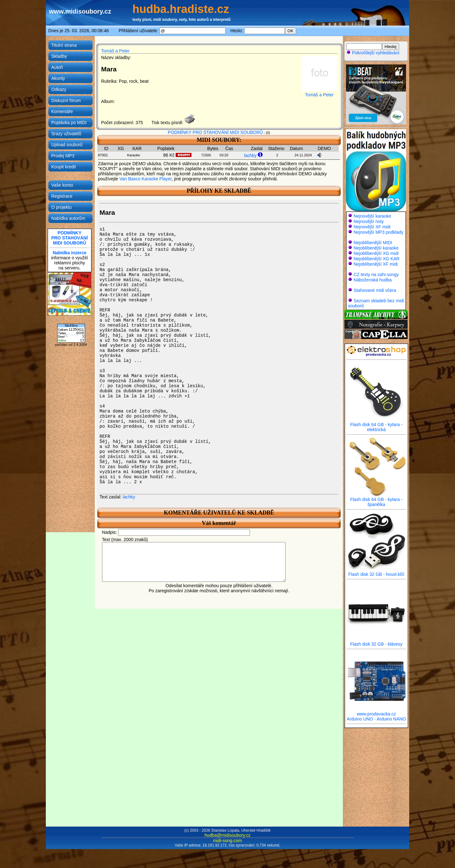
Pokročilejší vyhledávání (373, 53)
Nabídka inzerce (70, 253)
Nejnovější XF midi (372, 227)
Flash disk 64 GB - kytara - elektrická (376, 425)
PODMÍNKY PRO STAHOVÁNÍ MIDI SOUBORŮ (215, 132)
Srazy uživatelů (66, 134)
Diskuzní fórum (66, 100)
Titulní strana (64, 45)
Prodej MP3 (63, 156)
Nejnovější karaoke (372, 216)
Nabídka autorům (68, 218)
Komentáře (62, 112)
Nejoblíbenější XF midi (376, 264)
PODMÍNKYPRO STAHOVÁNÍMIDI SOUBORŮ (70, 238)
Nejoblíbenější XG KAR (377, 259)
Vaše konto (62, 185)
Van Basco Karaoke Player (146, 179)
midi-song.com (227, 841)
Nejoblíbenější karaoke (376, 248)
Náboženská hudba (373, 280)
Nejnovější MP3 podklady (379, 232)
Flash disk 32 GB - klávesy (376, 642)
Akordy (58, 78)
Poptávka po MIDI (69, 123)
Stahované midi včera (375, 290)
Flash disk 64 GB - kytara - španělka (376, 500)
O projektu (61, 207)
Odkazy (59, 89)
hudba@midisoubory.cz (227, 835)
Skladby (59, 56)
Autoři (57, 67)
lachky (250, 155)
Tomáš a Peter (115, 51)
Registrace (62, 196)
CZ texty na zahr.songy (376, 274)
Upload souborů (67, 145)
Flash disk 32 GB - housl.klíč (376, 572)
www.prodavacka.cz (376, 712)
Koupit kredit (64, 167)
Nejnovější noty (369, 221)
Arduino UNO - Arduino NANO (376, 719)
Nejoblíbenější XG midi (376, 253)
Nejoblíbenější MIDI (373, 243)
